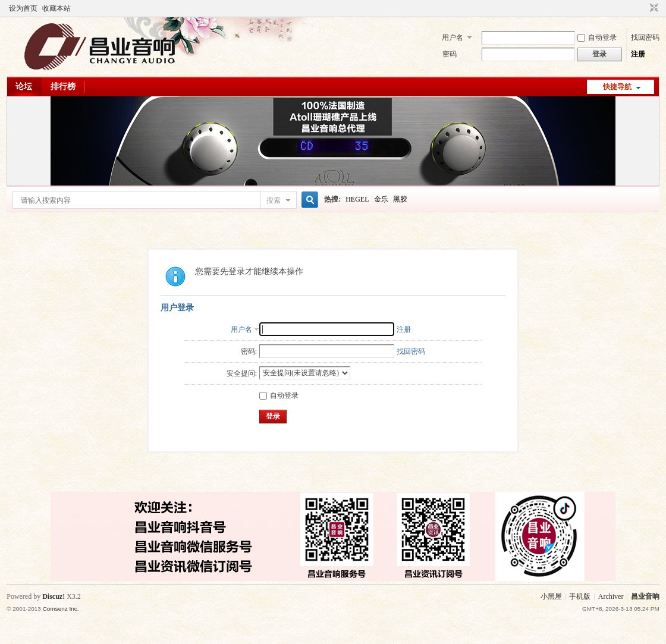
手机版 (580, 596)
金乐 (381, 199)
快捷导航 (617, 87)
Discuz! (54, 596)
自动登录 (597, 37)
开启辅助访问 (643, 8)
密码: (249, 351)
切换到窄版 (653, 8)
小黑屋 (551, 596)
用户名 (453, 37)
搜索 (274, 200)
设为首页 (23, 8)
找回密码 (645, 37)
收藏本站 (56, 8)
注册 (638, 54)
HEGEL (357, 199)
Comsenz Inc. (61, 609)
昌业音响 (645, 596)
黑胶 (400, 199)
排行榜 (63, 87)
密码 (450, 54)
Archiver (611, 596)
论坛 (24, 87)
